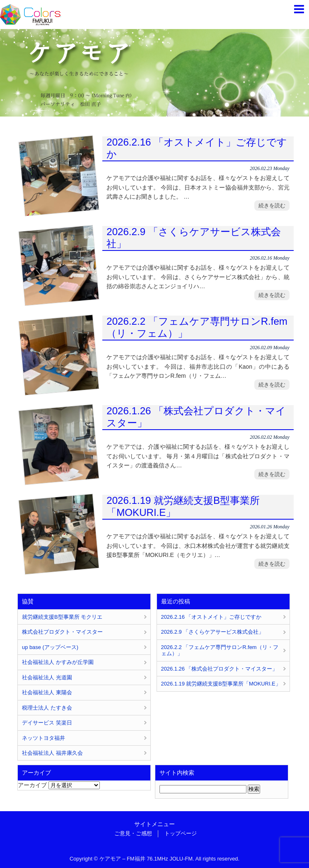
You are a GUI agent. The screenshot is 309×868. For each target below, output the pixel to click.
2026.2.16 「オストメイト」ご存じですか (197, 148)
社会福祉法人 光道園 (47, 677)
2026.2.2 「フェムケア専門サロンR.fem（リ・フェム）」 (197, 327)
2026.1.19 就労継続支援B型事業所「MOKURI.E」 (183, 506)
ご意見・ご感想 (133, 833)
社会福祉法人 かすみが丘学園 (58, 662)
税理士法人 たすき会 (47, 708)
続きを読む (272, 205)
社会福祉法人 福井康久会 (52, 753)
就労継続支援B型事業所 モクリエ (62, 617)
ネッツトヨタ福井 (43, 738)
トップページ (181, 833)
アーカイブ (32, 785)
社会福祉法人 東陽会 (47, 692)
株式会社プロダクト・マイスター (62, 632)
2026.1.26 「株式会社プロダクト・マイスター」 (196, 417)
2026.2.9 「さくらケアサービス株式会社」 (193, 238)
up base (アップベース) (50, 647)
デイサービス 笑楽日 (47, 723)
